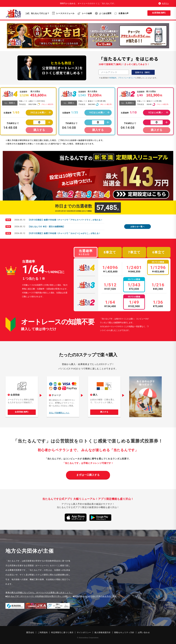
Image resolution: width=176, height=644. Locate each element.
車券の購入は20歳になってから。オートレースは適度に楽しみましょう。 (39, 592)
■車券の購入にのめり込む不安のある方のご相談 (95, 596)
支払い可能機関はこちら (59, 413)
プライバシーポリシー (127, 78)
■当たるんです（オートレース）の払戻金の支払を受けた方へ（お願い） (38, 596)
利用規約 (113, 78)
